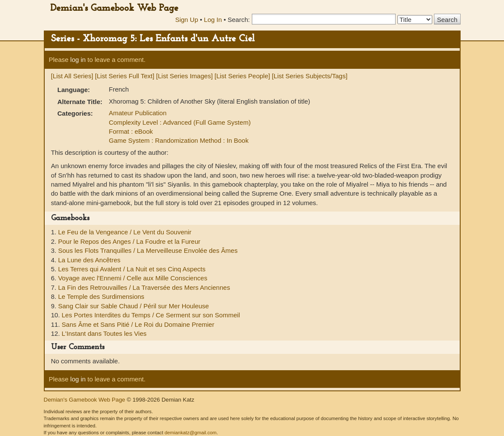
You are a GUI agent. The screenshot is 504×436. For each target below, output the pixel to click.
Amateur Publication (137, 113)
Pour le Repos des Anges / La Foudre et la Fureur (129, 241)
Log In (213, 20)
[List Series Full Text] (125, 76)
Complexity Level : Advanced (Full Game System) (180, 122)
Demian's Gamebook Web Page (114, 8)
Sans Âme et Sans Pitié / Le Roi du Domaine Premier (138, 324)
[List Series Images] (184, 76)
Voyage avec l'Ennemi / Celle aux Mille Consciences (133, 278)
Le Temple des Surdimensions (101, 296)
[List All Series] (72, 76)
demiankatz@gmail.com (191, 433)
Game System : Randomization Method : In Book (179, 140)
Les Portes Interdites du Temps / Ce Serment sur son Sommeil (151, 315)
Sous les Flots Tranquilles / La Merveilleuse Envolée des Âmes (148, 250)
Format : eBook (131, 131)
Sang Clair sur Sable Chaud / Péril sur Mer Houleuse (133, 306)
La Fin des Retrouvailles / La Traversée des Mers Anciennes (144, 287)
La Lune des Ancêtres (89, 260)
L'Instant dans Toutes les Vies (104, 333)
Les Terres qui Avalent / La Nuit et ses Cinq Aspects (132, 269)
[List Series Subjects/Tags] (310, 76)
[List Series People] (242, 76)
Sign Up (187, 20)
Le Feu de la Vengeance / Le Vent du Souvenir (125, 232)
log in (78, 60)
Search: (239, 20)
